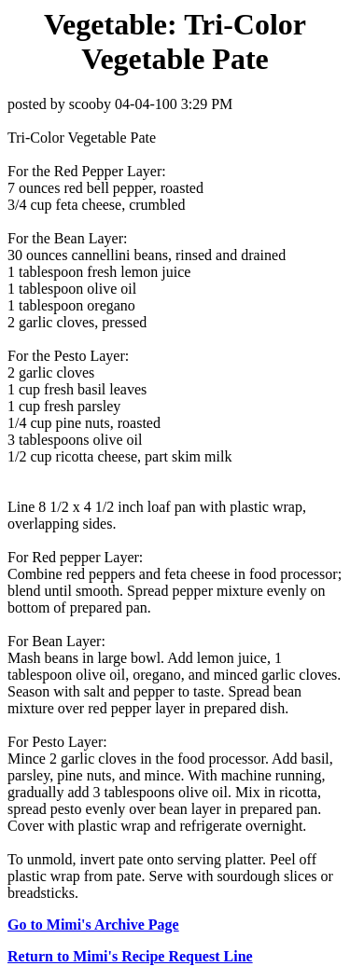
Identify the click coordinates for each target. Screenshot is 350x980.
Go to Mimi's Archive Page (93, 925)
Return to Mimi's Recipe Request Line (130, 956)
